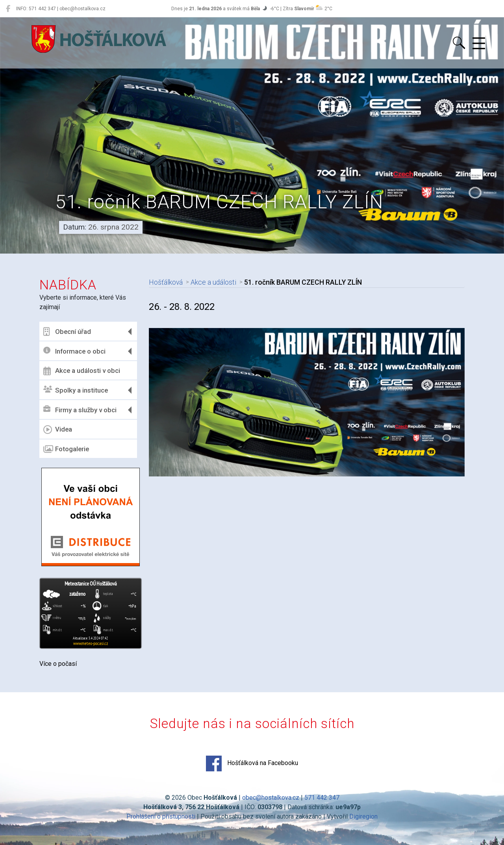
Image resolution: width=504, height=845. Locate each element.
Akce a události (213, 282)
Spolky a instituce (76, 390)
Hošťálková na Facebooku (252, 763)
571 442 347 (322, 798)
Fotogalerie (66, 449)
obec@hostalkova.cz (271, 798)
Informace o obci (74, 351)
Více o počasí (58, 664)
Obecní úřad (67, 332)
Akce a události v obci (82, 371)
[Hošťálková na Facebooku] (8, 9)
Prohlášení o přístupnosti (161, 816)
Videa (58, 430)
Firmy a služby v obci (80, 410)
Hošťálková (166, 282)
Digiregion (363, 816)
